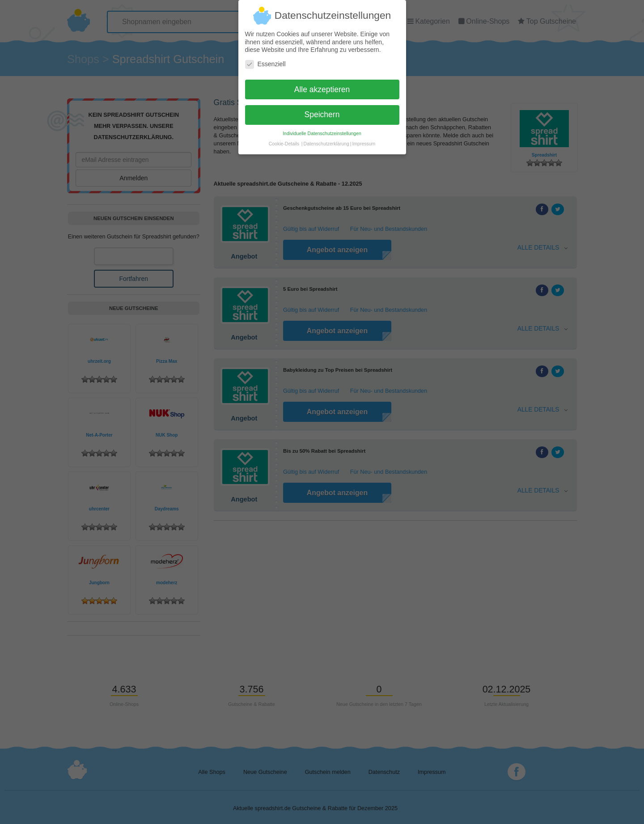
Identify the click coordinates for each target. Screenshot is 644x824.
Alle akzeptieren (322, 85)
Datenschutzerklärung (326, 140)
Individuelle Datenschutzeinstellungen (322, 130)
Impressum (364, 140)
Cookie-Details (284, 140)
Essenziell (265, 60)
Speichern (322, 111)
